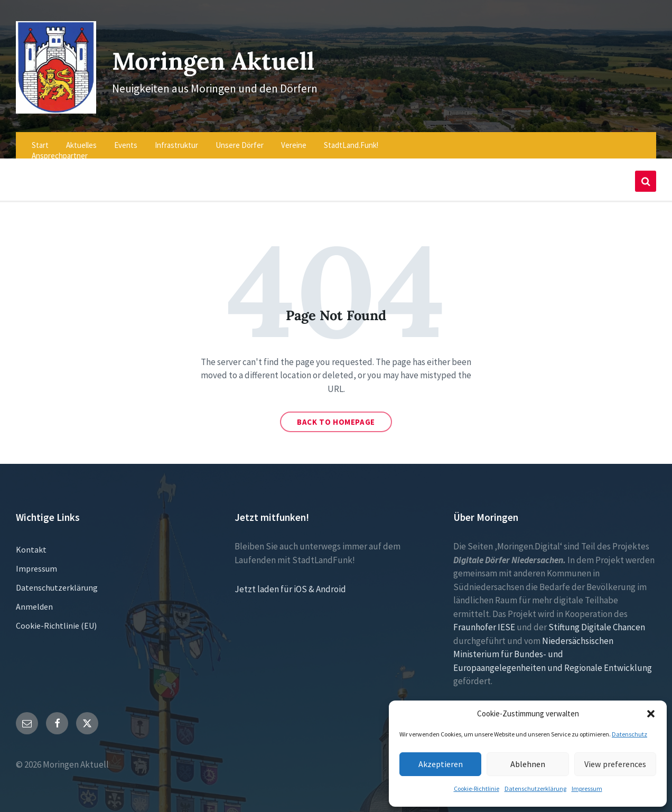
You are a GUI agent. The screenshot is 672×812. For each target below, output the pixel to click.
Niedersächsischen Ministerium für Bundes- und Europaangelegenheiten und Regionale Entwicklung (553, 647)
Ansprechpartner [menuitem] (60, 148)
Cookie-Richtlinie (477, 788)
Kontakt (31, 543)
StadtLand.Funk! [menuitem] (351, 138)
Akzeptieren (441, 764)
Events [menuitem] (126, 138)
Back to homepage (336, 415)
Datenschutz (629, 734)
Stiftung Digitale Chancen (597, 620)
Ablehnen (528, 764)
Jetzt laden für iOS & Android (290, 582)
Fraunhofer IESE (484, 620)
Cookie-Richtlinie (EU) (56, 619)
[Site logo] (53, 104)
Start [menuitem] (40, 138)
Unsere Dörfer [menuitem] (240, 138)
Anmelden (34, 600)
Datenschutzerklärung (535, 788)
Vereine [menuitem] (294, 138)
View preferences (615, 764)
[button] (651, 714)
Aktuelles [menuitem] (81, 138)
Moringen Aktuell (219, 56)
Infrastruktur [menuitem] (176, 138)
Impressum (587, 788)
